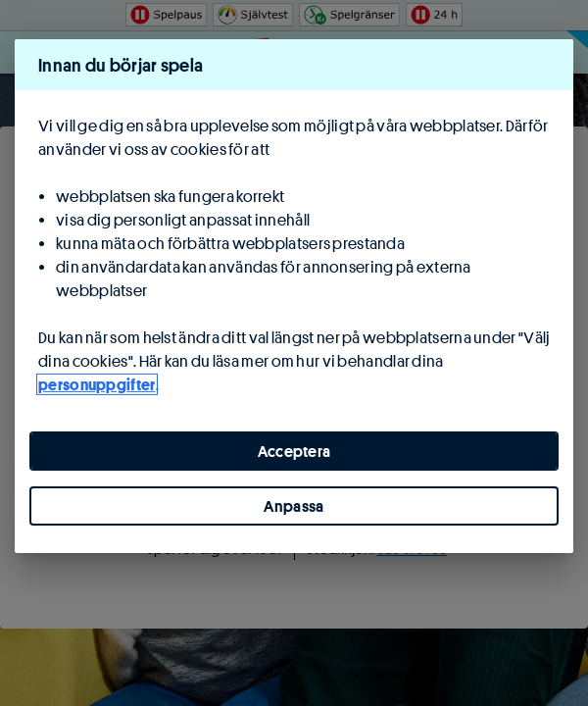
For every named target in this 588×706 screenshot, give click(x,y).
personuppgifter (97, 384)
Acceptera (294, 451)
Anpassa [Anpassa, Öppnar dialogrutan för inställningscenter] (294, 506)
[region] (294, 296)
